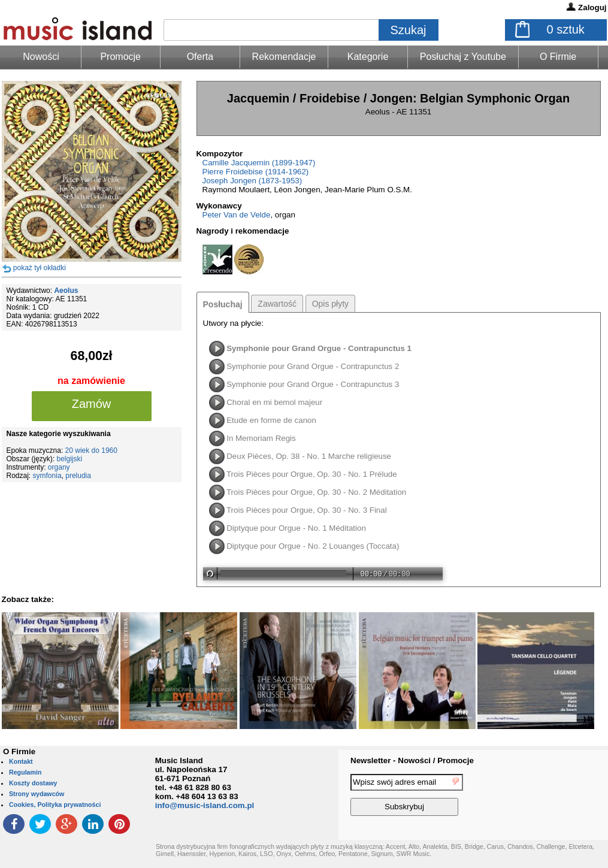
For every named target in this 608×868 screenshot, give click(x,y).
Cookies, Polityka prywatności (55, 805)
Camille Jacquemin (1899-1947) (259, 163)
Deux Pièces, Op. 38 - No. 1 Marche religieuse (309, 456)
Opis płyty (330, 304)
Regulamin (25, 772)
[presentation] (559, 797)
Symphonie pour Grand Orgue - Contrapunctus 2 (313, 366)
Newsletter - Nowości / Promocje (412, 760)
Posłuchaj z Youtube (463, 57)
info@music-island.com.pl (205, 805)
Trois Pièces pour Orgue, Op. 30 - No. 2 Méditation (316, 492)
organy (59, 467)
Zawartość (277, 304)
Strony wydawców (37, 794)
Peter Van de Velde (237, 215)
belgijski (70, 459)
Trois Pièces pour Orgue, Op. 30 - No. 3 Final (307, 510)
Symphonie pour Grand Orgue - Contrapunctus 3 (313, 384)
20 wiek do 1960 (91, 450)
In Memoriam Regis (261, 438)
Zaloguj (592, 7)
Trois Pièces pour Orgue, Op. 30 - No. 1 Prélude (312, 474)
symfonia (47, 476)
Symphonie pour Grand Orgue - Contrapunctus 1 (319, 348)
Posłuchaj (223, 304)
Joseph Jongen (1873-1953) (252, 181)
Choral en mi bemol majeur (274, 402)
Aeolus (66, 291)
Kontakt (21, 761)
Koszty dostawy (33, 783)
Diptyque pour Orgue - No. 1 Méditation (296, 528)
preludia (78, 476)
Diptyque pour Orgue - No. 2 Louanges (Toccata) (313, 546)
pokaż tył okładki (40, 268)
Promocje (120, 57)
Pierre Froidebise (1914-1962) (256, 172)
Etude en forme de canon (271, 420)
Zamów (92, 404)
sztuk (566, 29)
